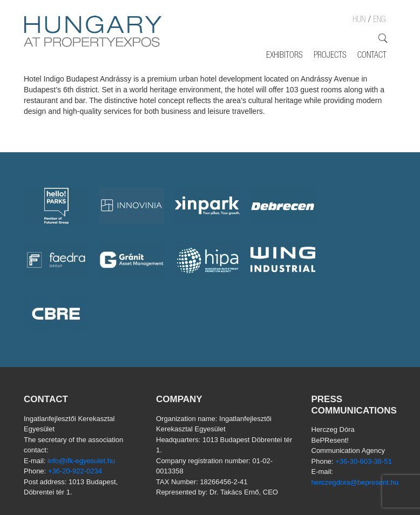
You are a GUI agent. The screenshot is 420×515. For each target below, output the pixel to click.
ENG (379, 21)
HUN (359, 21)
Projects (330, 56)
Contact (372, 56)
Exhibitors (284, 56)
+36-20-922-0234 (75, 471)
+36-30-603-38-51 (363, 461)
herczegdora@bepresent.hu (355, 482)
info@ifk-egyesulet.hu (81, 461)
